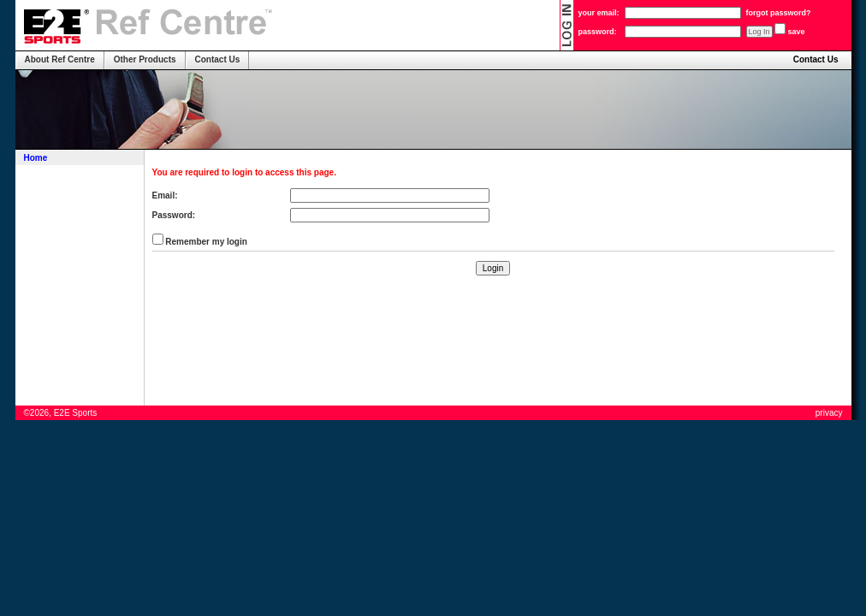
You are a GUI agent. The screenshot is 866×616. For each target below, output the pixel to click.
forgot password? (779, 13)
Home (36, 158)
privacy (829, 413)
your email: (599, 13)
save (797, 32)
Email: (165, 195)
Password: (174, 215)
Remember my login (205, 242)
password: (598, 32)
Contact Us (816, 59)
